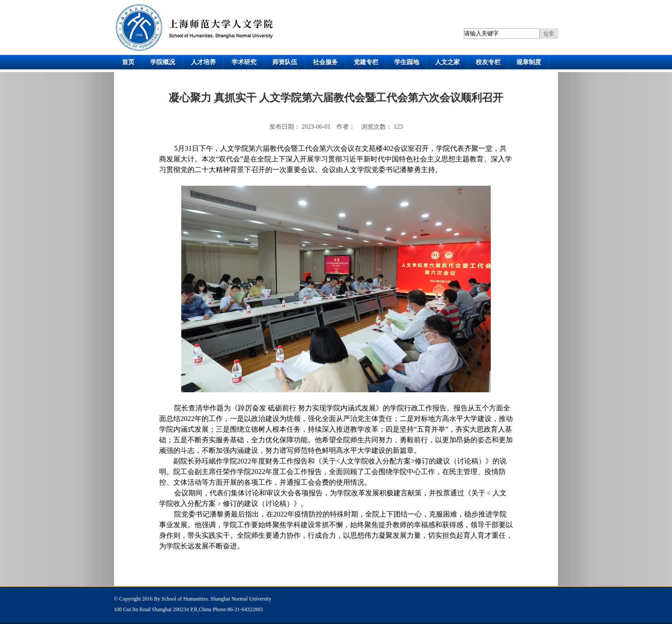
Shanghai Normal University (241, 599)
